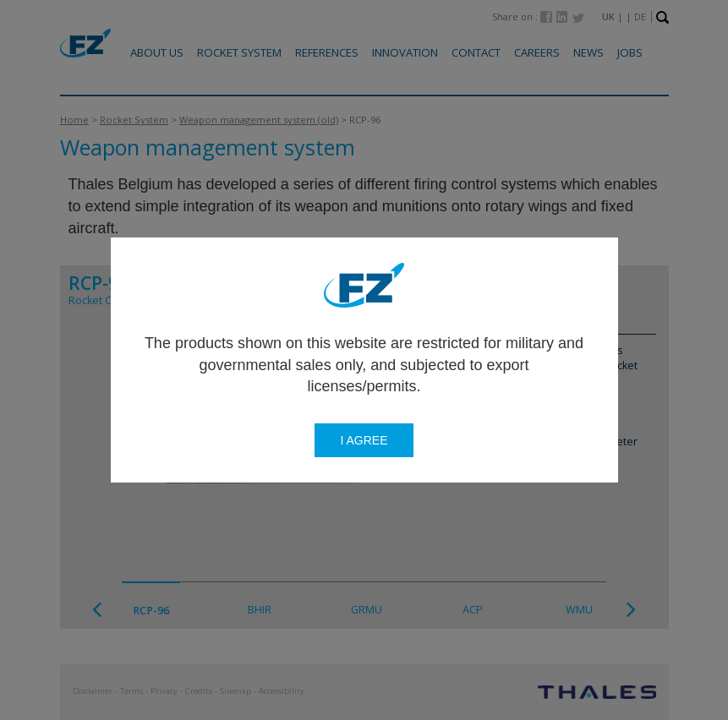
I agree (364, 440)
